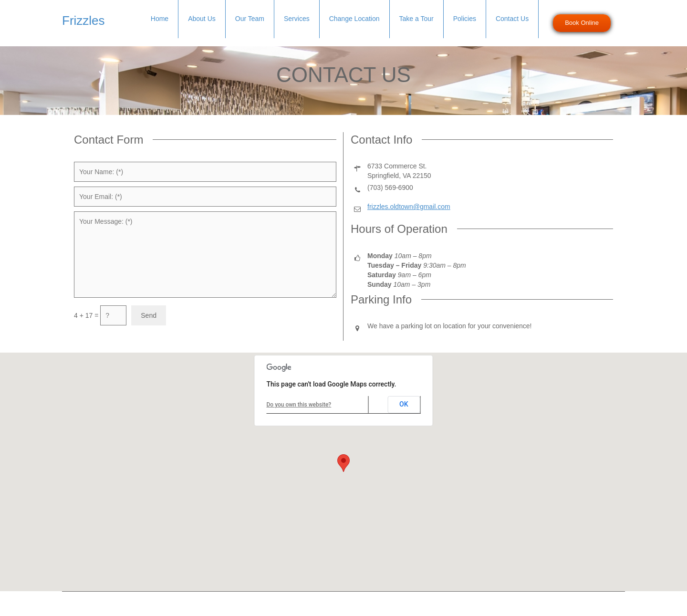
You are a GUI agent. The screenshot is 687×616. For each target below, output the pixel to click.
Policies (465, 19)
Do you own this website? (299, 405)
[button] (343, 463)
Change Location (354, 19)
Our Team (250, 19)
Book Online (582, 23)
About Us (202, 19)
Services (297, 19)
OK (404, 404)
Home (160, 19)
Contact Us (512, 19)
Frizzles (83, 21)
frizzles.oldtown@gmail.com (409, 207)
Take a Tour (416, 19)
